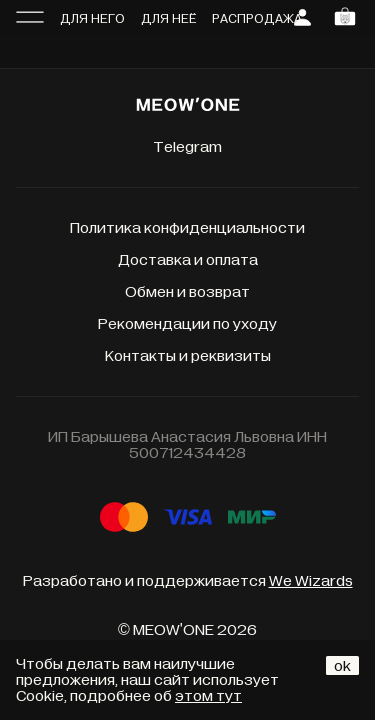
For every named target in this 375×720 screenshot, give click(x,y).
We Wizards (311, 581)
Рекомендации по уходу (187, 324)
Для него (92, 19)
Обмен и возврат (187, 292)
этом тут (208, 696)
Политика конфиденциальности (187, 228)
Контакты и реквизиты (188, 356)
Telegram (187, 147)
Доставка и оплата (188, 260)
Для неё (168, 19)
